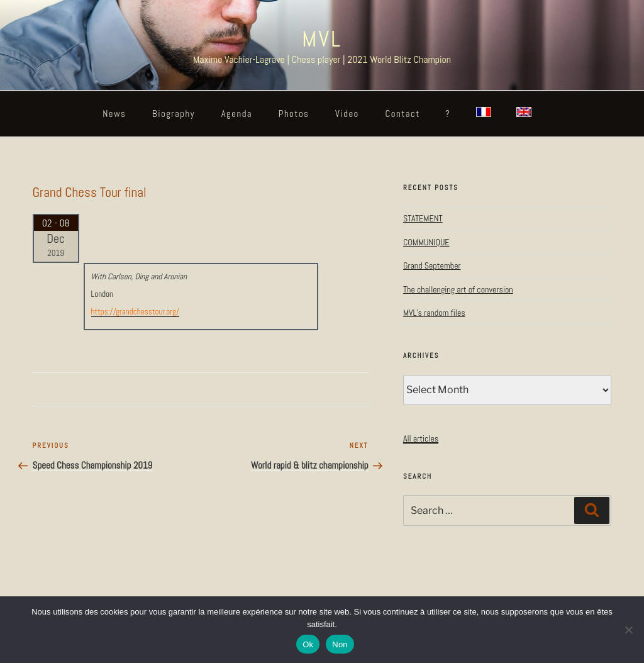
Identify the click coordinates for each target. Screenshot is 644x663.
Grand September (432, 265)
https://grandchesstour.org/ (135, 312)
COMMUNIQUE (426, 242)
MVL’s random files (434, 313)
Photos (294, 114)
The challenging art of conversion (458, 289)
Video (347, 114)
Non (340, 644)
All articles (421, 438)
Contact (403, 114)
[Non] (628, 630)
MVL (322, 39)
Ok (308, 644)
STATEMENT (423, 218)
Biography (174, 114)
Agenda (237, 114)
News (114, 114)
